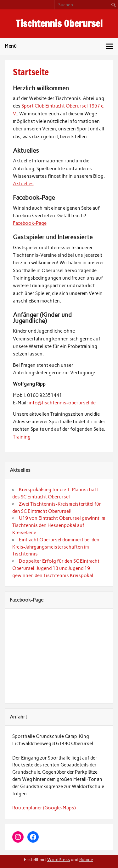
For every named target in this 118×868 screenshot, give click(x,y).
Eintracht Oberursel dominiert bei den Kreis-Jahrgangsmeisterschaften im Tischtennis (56, 547)
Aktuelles (23, 184)
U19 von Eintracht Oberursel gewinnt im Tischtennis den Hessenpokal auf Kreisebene (59, 525)
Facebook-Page (30, 223)
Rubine (86, 860)
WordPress (59, 860)
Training (22, 437)
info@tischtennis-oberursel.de (62, 403)
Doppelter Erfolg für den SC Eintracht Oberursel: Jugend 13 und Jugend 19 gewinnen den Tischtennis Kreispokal (56, 568)
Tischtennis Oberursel (59, 23)
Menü (11, 46)
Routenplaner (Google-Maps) (44, 808)
